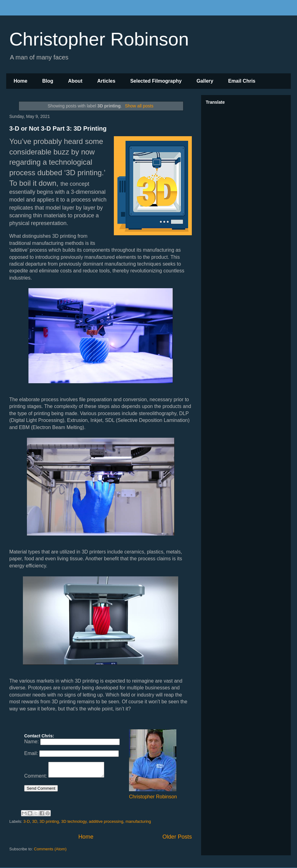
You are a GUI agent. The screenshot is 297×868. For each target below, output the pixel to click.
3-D (27, 821)
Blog (48, 81)
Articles (106, 81)
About (75, 81)
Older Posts (177, 837)
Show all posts (139, 106)
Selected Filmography (156, 81)
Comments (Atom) (50, 849)
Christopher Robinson (99, 39)
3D (35, 821)
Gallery (205, 81)
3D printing (49, 821)
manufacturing (138, 821)
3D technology (74, 821)
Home (20, 81)
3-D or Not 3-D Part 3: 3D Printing (58, 128)
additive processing (106, 821)
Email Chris (242, 81)
